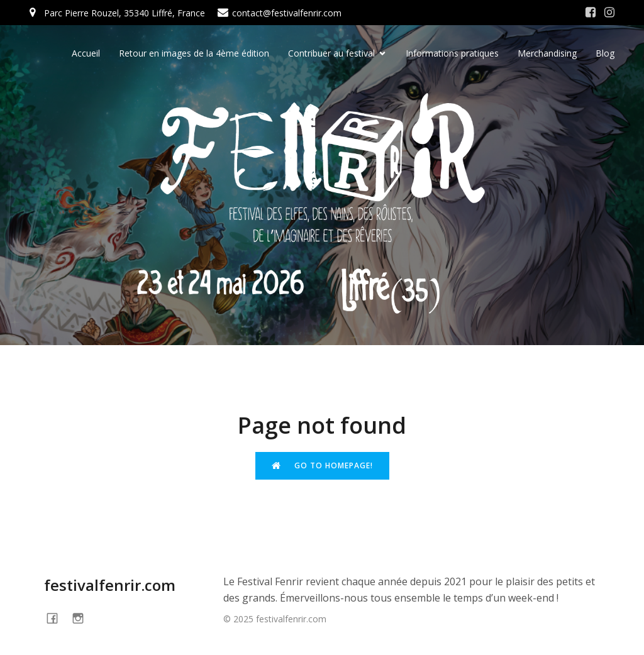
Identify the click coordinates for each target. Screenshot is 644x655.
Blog (605, 54)
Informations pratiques (452, 54)
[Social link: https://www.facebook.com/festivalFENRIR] (57, 618)
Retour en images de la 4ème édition (194, 54)
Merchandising (547, 54)
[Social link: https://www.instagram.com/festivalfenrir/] (609, 13)
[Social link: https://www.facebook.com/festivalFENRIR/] (591, 13)
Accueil (86, 54)
